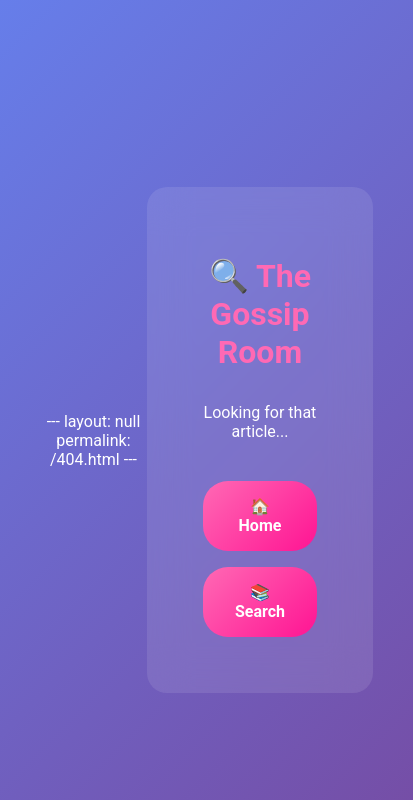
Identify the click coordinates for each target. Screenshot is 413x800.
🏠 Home (260, 516)
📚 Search (260, 602)
